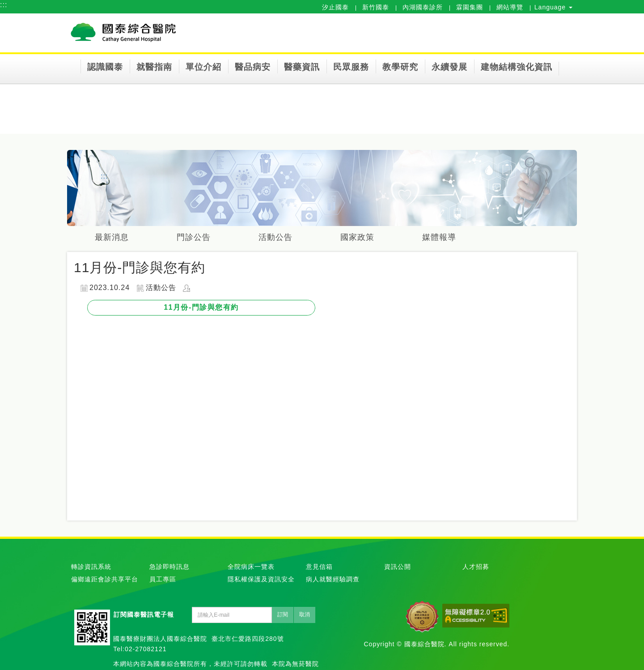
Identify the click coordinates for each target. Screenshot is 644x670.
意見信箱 (319, 567)
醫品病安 (253, 67)
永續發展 (449, 67)
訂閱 (283, 615)
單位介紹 (203, 67)
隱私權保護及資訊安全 (261, 579)
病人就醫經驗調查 (333, 579)
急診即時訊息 (169, 567)
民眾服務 (351, 67)
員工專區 (163, 579)
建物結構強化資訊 (517, 67)
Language (553, 7)
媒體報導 (439, 237)
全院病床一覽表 (251, 567)
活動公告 (275, 237)
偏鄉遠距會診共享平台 (105, 579)
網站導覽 (510, 7)
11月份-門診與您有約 (201, 307)
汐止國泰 (335, 7)
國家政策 (357, 237)
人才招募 (476, 567)
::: (4, 5)
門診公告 (194, 237)
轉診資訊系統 (91, 567)
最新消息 (112, 237)
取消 (305, 615)
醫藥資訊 (302, 67)
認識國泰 (105, 67)
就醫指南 (154, 67)
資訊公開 (398, 567)
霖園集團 (470, 7)
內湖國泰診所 (423, 7)
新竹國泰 (376, 7)
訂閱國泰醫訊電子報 (144, 615)
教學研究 (400, 67)
